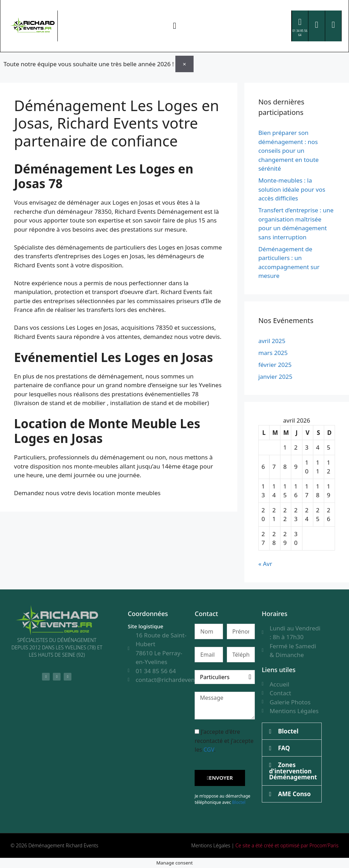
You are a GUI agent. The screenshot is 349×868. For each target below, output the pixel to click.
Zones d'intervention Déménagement (293, 771)
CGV (209, 749)
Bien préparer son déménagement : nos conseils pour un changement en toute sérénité (288, 150)
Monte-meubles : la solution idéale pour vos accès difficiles (292, 189)
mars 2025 (273, 352)
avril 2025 (272, 340)
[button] (175, 26)
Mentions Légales (211, 845)
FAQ (284, 748)
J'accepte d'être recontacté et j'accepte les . (224, 740)
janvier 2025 (275, 376)
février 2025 (275, 364)
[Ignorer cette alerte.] (184, 64)
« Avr (265, 563)
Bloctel (239, 802)
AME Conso (294, 794)
